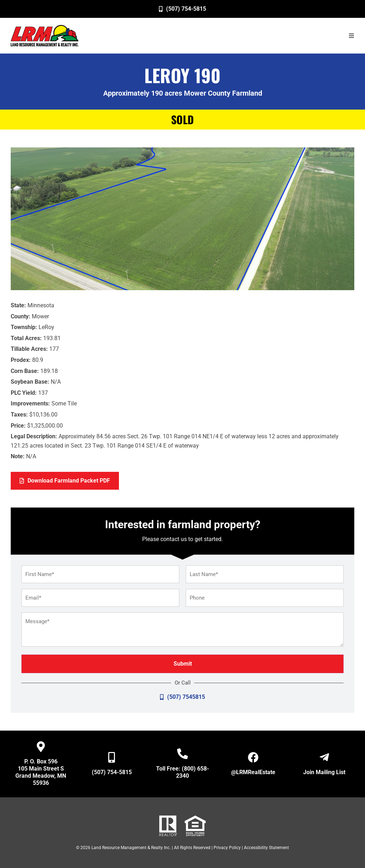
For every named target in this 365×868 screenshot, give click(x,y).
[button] (351, 36)
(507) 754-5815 (112, 772)
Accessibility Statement (266, 848)
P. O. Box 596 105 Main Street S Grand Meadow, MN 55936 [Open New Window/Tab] (41, 772)
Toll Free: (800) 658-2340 (182, 772)
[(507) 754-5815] (182, 9)
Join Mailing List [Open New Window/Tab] (324, 772)
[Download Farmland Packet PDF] (65, 481)
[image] (45, 36)
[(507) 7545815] (182, 697)
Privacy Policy (227, 848)
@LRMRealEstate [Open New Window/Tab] (253, 772)
